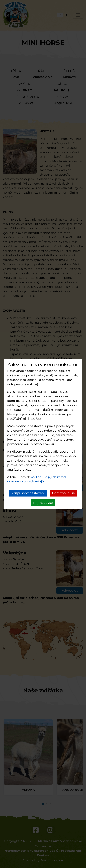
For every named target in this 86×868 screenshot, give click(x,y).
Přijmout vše (43, 503)
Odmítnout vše (63, 493)
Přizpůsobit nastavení (28, 493)
